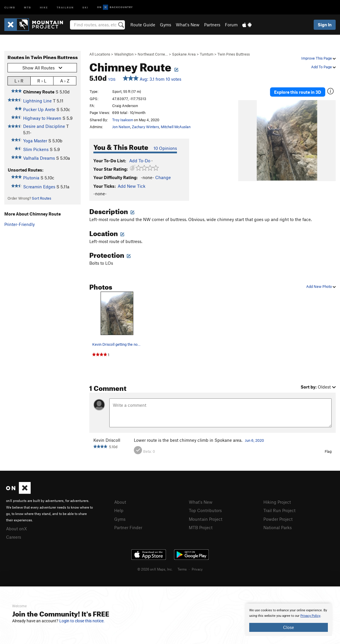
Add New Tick (132, 186)
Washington (124, 54)
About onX (16, 529)
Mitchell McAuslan (176, 127)
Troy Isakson (123, 120)
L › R (19, 81)
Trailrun (65, 7)
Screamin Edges (39, 187)
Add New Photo (321, 286)
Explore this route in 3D (298, 92)
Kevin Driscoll (107, 440)
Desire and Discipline (44, 126)
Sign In (325, 25)
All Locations (100, 54)
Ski (85, 7)
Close (289, 627)
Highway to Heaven (42, 118)
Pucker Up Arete (39, 109)
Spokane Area (184, 54)
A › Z (65, 81)
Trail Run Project (279, 510)
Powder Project (278, 519)
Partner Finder (128, 527)
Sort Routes (41, 198)
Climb (10, 7)
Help (119, 510)
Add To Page (323, 67)
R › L (42, 81)
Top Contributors (205, 510)
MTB (28, 7)
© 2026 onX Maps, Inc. (155, 569)
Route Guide (143, 25)
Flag (328, 451)
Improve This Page (318, 58)
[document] (289, 620)
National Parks (278, 527)
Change (163, 177)
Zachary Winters (145, 127)
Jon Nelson (121, 127)
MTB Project (201, 527)
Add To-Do (140, 161)
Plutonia (31, 178)
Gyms (166, 25)
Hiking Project (277, 502)
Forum (231, 25)
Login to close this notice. (82, 621)
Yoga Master (35, 141)
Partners (212, 25)
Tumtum (207, 54)
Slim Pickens (36, 149)
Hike (44, 7)
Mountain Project (206, 519)
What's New (188, 25)
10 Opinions (165, 148)
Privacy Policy (310, 616)
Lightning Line (37, 101)
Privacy (197, 569)
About (120, 502)
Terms (182, 569)
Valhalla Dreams (39, 158)
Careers (14, 537)
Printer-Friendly (20, 224)
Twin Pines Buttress (234, 54)
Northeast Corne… (153, 54)
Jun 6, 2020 (254, 440)
